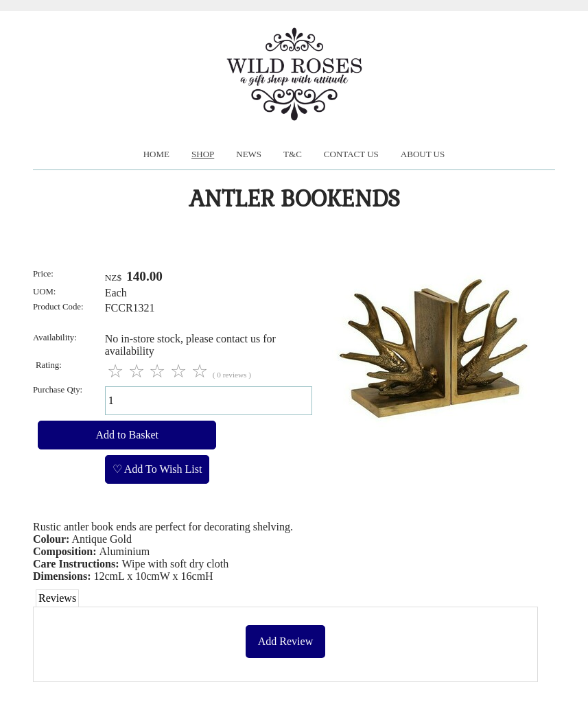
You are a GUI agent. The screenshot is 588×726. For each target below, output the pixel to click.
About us (423, 154)
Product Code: (58, 307)
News (249, 154)
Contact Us (351, 154)
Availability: (55, 338)
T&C (293, 154)
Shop (203, 154)
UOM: (44, 292)
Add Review (285, 641)
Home (156, 154)
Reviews (57, 598)
